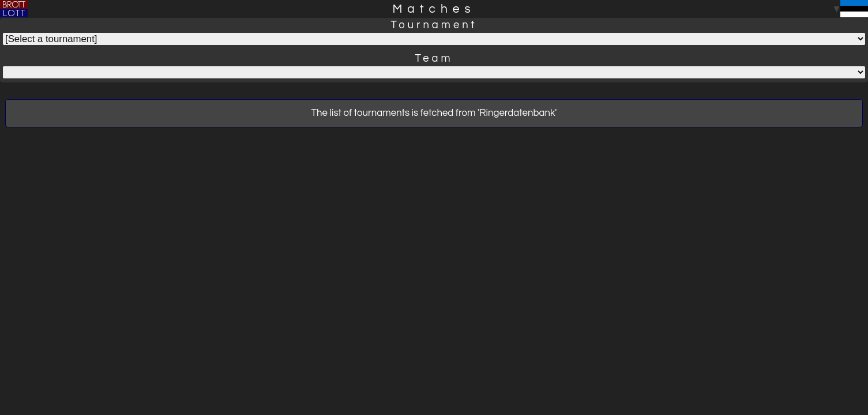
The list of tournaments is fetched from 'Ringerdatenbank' (434, 113)
